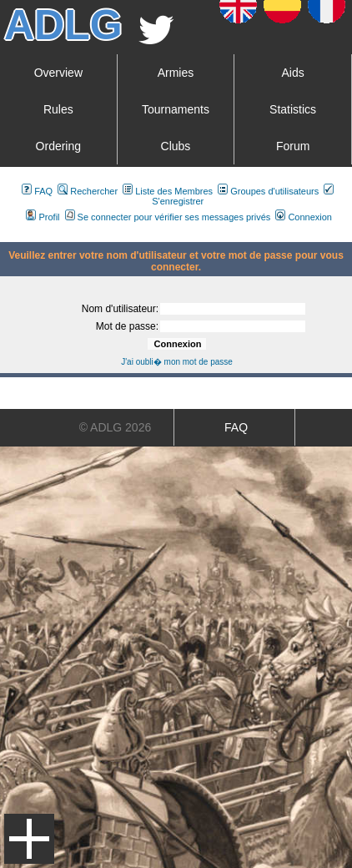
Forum (293, 146)
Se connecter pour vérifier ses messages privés (168, 217)
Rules (58, 109)
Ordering (58, 146)
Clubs (176, 146)
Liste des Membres (168, 191)
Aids (292, 73)
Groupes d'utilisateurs (268, 191)
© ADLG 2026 (116, 427)
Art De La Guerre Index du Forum (7, 235)
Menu (29, 839)
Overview (58, 73)
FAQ (37, 191)
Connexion (304, 217)
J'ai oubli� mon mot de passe (177, 362)
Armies (176, 73)
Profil (43, 217)
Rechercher (88, 191)
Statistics (293, 109)
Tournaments (176, 109)
